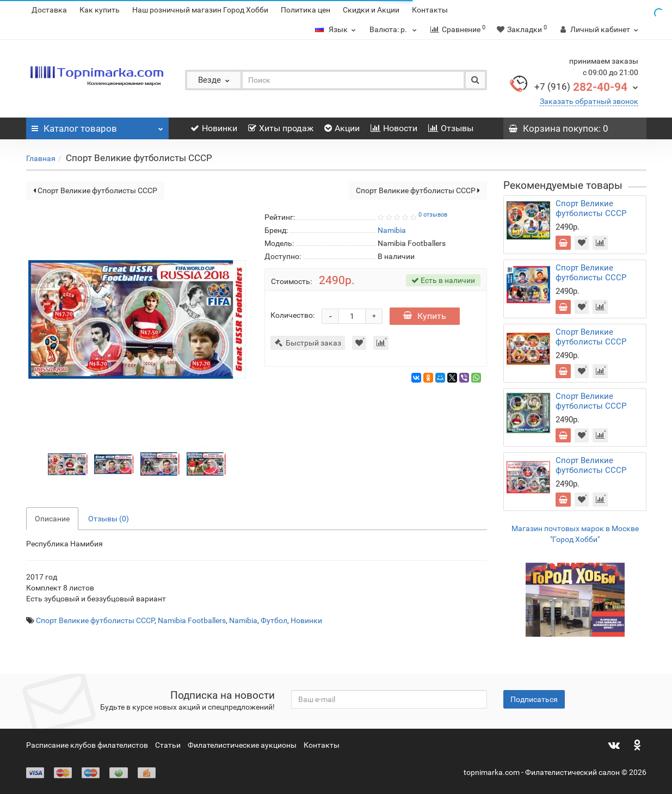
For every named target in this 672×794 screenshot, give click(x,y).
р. (394, 29)
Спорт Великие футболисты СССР (95, 190)
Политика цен (306, 10)
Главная (41, 158)
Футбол (274, 620)
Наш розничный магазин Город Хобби (200, 10)
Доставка (49, 10)
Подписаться (534, 699)
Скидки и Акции (371, 10)
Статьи (168, 745)
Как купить (100, 10)
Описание (52, 519)
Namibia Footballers (192, 620)
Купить (425, 316)
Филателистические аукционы (242, 745)
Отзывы (451, 128)
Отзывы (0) (109, 519)
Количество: (292, 315)
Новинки (214, 128)
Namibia (243, 620)
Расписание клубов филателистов (87, 745)
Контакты (430, 10)
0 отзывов (433, 215)
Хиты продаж (281, 128)
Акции (342, 128)
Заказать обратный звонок (589, 101)
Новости (394, 128)
